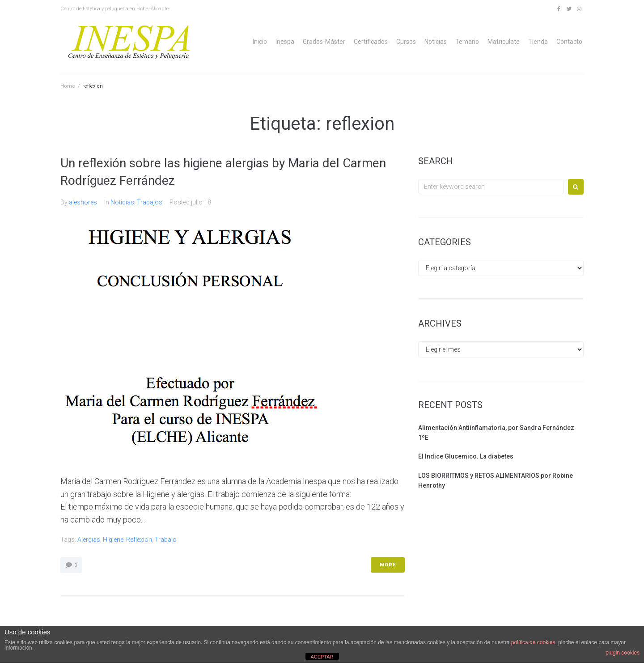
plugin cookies (623, 653)
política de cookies (533, 642)
